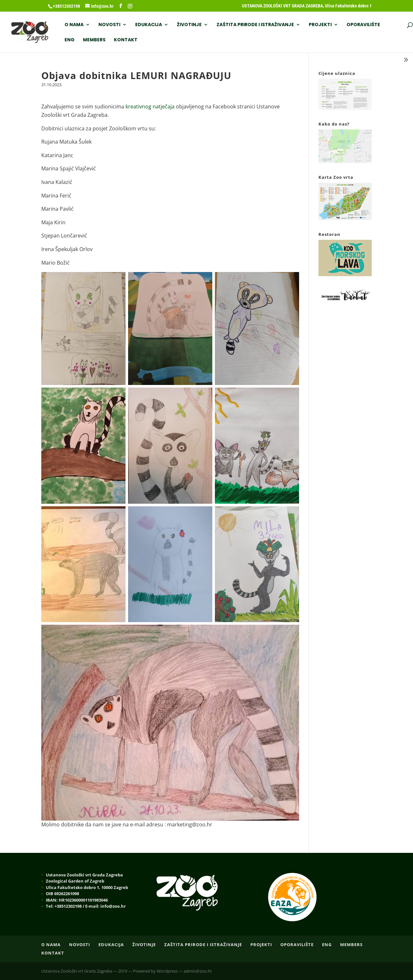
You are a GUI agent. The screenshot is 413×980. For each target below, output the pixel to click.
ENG (70, 40)
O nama (74, 25)
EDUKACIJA (149, 25)
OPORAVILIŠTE (363, 25)
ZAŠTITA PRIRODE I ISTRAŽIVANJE (255, 25)
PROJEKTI (320, 25)
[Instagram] (130, 6)
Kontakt (126, 40)
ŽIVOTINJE (189, 25)
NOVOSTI (109, 25)
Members (94, 40)
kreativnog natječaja (150, 106)
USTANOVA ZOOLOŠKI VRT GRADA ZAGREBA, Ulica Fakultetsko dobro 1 (307, 6)
